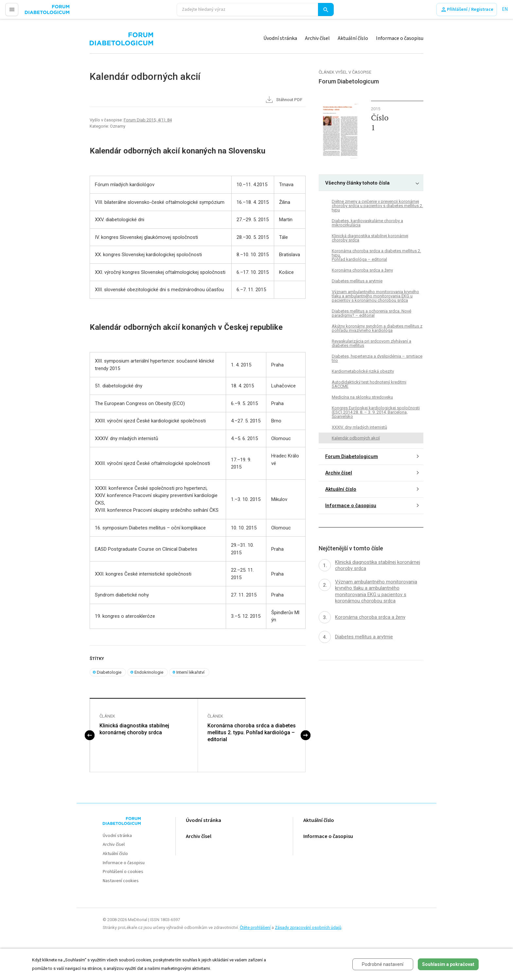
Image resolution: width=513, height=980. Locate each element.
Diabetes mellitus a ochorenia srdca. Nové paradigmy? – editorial (371, 313)
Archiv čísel (317, 38)
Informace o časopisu (400, 38)
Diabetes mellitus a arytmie (357, 281)
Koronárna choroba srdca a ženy (362, 270)
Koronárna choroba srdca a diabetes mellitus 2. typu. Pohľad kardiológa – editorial (252, 733)
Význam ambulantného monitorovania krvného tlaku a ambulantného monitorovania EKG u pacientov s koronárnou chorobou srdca (375, 296)
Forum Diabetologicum (352, 456)
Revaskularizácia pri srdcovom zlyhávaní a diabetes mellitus (371, 343)
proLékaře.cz (38, 12)
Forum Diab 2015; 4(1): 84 (148, 120)
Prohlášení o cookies (123, 872)
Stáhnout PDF (283, 100)
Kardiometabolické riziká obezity (363, 371)
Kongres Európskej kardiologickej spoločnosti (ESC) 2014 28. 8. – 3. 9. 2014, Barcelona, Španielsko (376, 412)
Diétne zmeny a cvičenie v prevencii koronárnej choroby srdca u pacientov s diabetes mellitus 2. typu (377, 206)
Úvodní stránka (280, 38)
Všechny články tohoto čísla (357, 183)
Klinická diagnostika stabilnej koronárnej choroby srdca (134, 729)
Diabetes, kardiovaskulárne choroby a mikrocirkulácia (367, 223)
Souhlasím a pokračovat (448, 964)
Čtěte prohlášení (255, 927)
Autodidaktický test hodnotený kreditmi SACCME (369, 384)
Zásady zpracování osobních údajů (308, 927)
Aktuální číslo (353, 38)
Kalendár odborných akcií (356, 438)
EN (505, 9)
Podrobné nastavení (383, 964)
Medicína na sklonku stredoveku (362, 397)
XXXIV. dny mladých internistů (359, 427)
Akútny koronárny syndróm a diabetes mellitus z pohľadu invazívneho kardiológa (377, 328)
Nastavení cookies (121, 881)
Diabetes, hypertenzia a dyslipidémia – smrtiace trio (377, 358)
